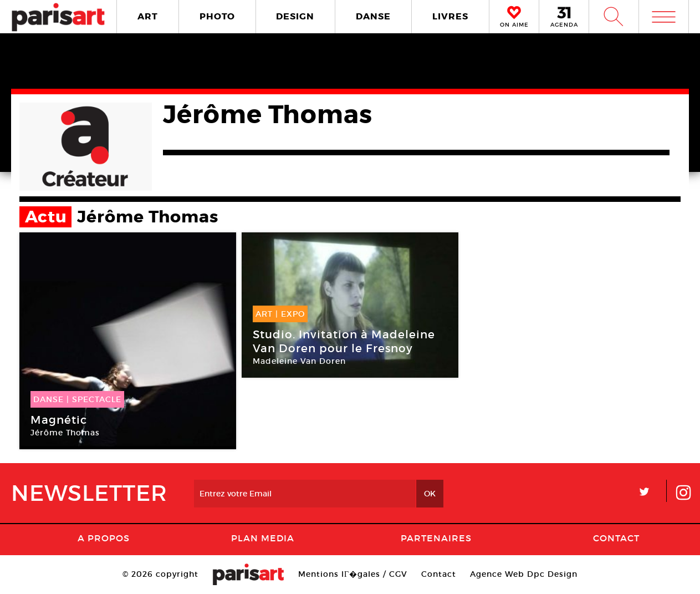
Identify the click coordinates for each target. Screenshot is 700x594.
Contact (616, 538)
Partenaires (436, 538)
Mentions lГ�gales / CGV (353, 574)
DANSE (373, 16)
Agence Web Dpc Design (524, 574)
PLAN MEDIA (263, 538)
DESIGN (295, 16)
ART (148, 16)
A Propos (104, 538)
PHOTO (217, 16)
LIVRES (450, 16)
